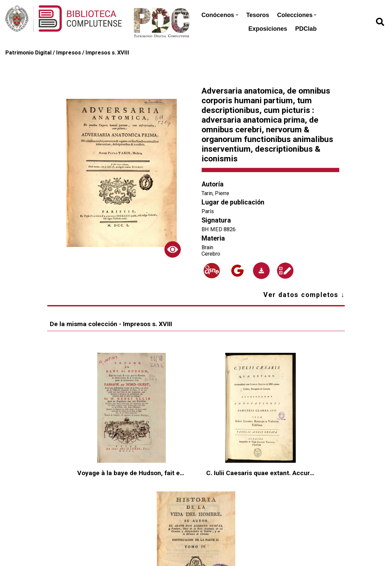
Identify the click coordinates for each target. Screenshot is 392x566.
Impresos (69, 53)
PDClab (306, 29)
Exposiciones (268, 29)
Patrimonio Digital (28, 53)
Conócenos (220, 15)
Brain (207, 247)
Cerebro (211, 254)
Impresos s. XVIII (107, 53)
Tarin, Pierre (215, 193)
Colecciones (297, 15)
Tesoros (258, 15)
